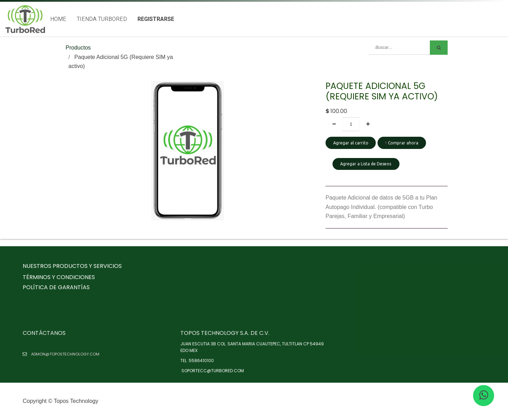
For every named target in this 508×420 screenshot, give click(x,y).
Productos (78, 48)
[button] (366, 167)
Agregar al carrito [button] (351, 143)
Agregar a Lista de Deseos (366, 164)
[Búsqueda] (439, 48)
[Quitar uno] (334, 124)
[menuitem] (58, 19)
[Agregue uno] (368, 124)
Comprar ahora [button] (402, 143)
